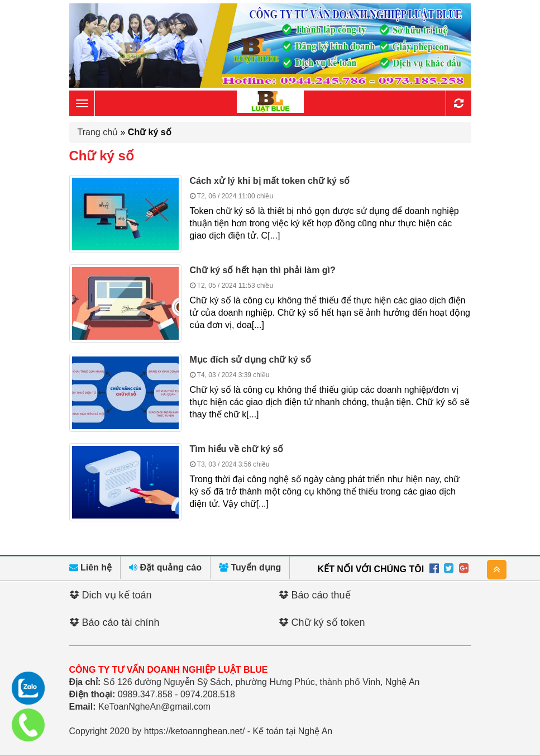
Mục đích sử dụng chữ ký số (250, 360)
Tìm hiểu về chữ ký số (237, 449)
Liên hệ (91, 567)
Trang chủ (98, 132)
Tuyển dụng (250, 567)
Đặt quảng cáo (165, 567)
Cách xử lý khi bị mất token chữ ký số (270, 181)
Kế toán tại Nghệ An (293, 731)
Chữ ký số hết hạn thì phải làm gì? (263, 270)
